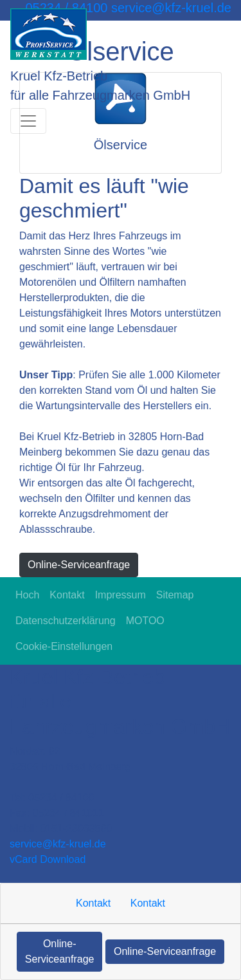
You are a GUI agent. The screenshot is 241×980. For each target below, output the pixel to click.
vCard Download (48, 859)
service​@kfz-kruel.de (58, 844)
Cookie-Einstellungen (64, 646)
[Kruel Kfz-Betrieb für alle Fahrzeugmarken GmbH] (49, 34)
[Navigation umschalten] (28, 121)
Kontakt (67, 595)
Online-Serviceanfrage (79, 565)
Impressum (121, 595)
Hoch (27, 595)
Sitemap (175, 595)
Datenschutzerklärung (66, 621)
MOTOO (145, 621)
